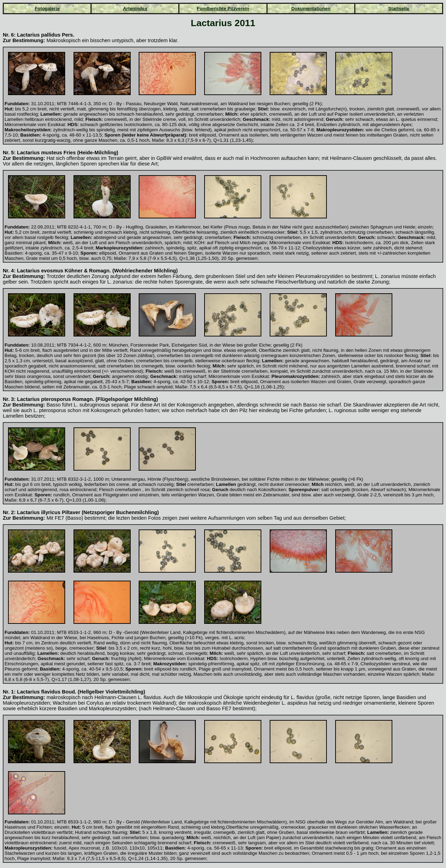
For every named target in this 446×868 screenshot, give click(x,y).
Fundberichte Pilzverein (223, 9)
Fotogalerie (47, 9)
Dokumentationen (311, 9)
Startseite (399, 9)
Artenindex (135, 9)
